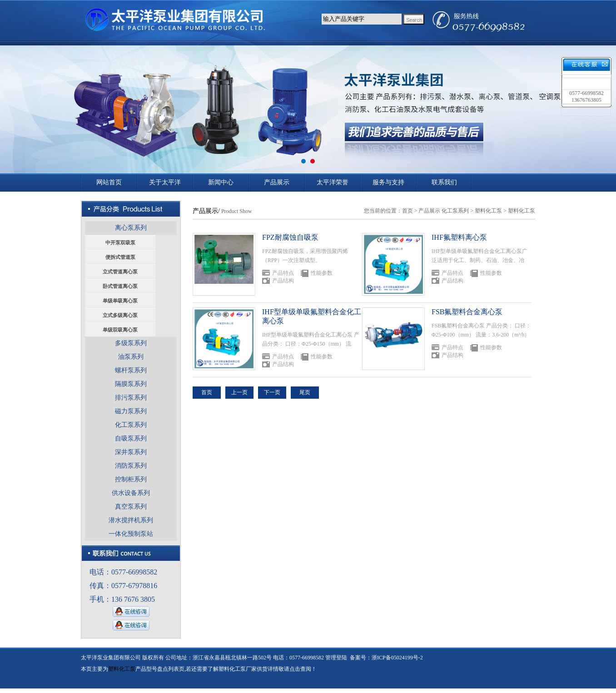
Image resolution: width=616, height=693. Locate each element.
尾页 (305, 392)
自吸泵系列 (131, 438)
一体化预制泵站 (131, 534)
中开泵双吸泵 (120, 243)
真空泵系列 (131, 507)
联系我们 (444, 182)
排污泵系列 (131, 398)
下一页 (272, 392)
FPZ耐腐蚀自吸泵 (290, 237)
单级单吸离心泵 (120, 301)
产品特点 (283, 273)
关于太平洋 (165, 182)
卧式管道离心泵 (120, 286)
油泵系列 (131, 357)
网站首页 (109, 182)
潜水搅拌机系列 (131, 520)
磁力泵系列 (131, 411)
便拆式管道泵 (120, 257)
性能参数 (322, 273)
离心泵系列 (131, 228)
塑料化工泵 (488, 211)
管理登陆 (336, 658)
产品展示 (277, 182)
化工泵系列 (131, 425)
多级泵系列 (131, 343)
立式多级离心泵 (120, 315)
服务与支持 (388, 182)
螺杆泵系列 (131, 370)
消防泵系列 (131, 466)
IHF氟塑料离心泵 (459, 237)
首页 (407, 211)
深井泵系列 (131, 452)
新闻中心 (221, 182)
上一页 (239, 392)
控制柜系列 (131, 479)
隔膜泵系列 (131, 384)
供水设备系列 (131, 493)
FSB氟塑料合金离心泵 (467, 312)
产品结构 (283, 281)
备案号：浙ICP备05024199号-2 (386, 658)
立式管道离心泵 (120, 272)
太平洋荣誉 (333, 182)
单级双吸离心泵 (120, 330)
